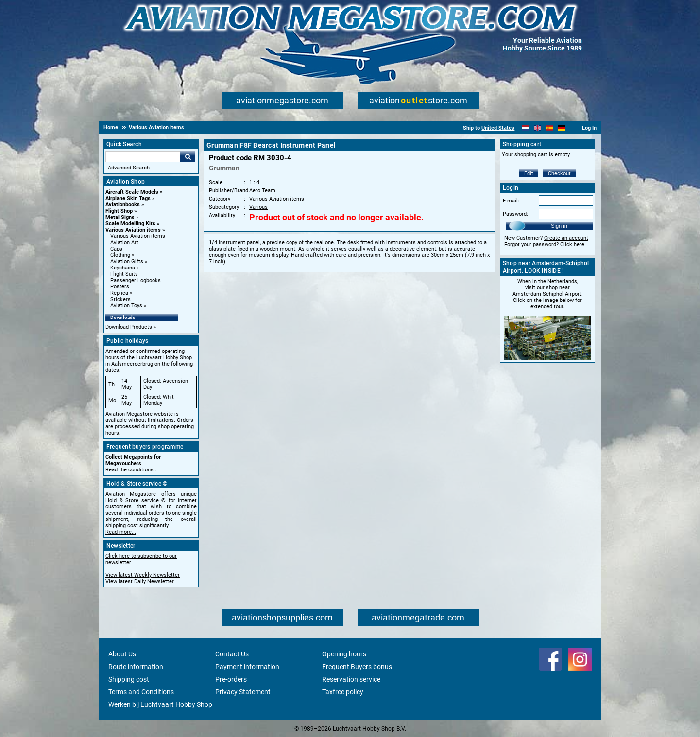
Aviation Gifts (127, 261)
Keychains (123, 268)
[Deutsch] (561, 128)
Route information (136, 667)
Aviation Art (124, 243)
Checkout (559, 174)
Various (258, 207)
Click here (572, 244)
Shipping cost (129, 679)
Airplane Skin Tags (128, 198)
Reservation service (351, 679)
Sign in (559, 226)
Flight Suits (124, 274)
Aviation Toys (126, 306)
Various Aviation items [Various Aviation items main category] (138, 236)
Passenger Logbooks (136, 280)
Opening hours (344, 654)
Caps (116, 249)
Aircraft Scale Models (132, 192)
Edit (529, 174)
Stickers (120, 299)
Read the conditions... (132, 470)
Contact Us (232, 654)
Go (188, 157)
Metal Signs (120, 217)
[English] (538, 128)
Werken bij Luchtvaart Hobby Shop (160, 704)
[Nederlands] (525, 128)
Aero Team (262, 191)
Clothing (120, 255)
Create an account (566, 238)
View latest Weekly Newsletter (143, 575)
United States (498, 128)
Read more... (121, 532)
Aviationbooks (123, 205)
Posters (120, 287)
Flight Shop (119, 211)
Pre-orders (231, 679)
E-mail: (511, 201)
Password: (515, 214)
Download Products (129, 327)
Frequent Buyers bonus (357, 667)
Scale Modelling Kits (130, 224)
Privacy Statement (243, 692)
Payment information (247, 667)
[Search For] (143, 157)
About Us (122, 654)
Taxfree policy (343, 692)
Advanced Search (129, 168)
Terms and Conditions (141, 692)
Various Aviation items (133, 230)
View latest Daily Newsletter (140, 581)
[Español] (550, 128)
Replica (119, 293)
